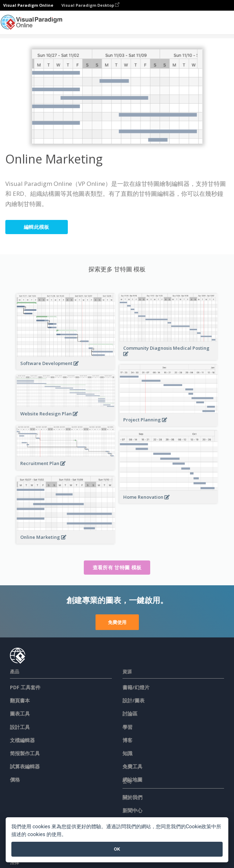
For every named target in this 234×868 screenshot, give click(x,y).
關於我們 (132, 797)
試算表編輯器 (25, 766)
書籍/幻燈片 (136, 687)
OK (117, 849)
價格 (15, 779)
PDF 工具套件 (25, 687)
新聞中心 (132, 810)
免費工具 (132, 766)
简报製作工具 (25, 753)
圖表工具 (20, 714)
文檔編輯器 (22, 740)
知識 (127, 753)
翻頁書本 (20, 700)
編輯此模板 (37, 227)
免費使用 (117, 622)
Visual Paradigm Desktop (90, 5)
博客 (127, 740)
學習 (127, 727)
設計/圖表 (134, 700)
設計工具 (20, 727)
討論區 (130, 714)
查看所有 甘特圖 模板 (117, 567)
